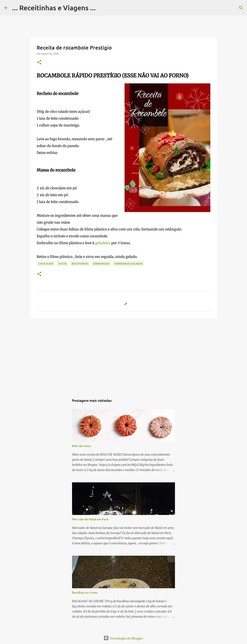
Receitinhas (80, 264)
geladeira (103, 243)
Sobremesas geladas (128, 264)
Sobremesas (101, 264)
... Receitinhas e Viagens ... (54, 8)
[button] (39, 62)
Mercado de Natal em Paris (90, 519)
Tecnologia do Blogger (123, 638)
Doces (63, 264)
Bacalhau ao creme (85, 592)
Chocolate (46, 264)
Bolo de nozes (81, 446)
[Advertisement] (123, 355)
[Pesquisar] (102, 8)
